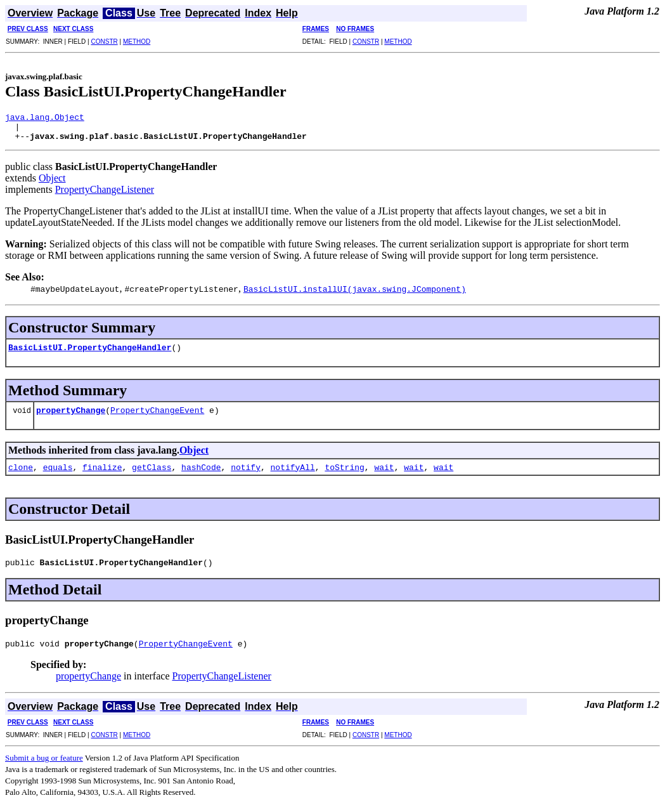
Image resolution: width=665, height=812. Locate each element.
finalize (102, 473)
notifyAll (293, 473)
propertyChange (71, 416)
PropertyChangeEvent (157, 416)
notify (246, 473)
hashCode (201, 473)
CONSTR (104, 42)
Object (52, 184)
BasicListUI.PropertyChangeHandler (90, 353)
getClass (152, 473)
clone (21, 473)
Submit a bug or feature (44, 767)
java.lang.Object (45, 119)
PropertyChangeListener (105, 195)
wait (384, 473)
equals (58, 473)
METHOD (137, 42)
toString (344, 473)
